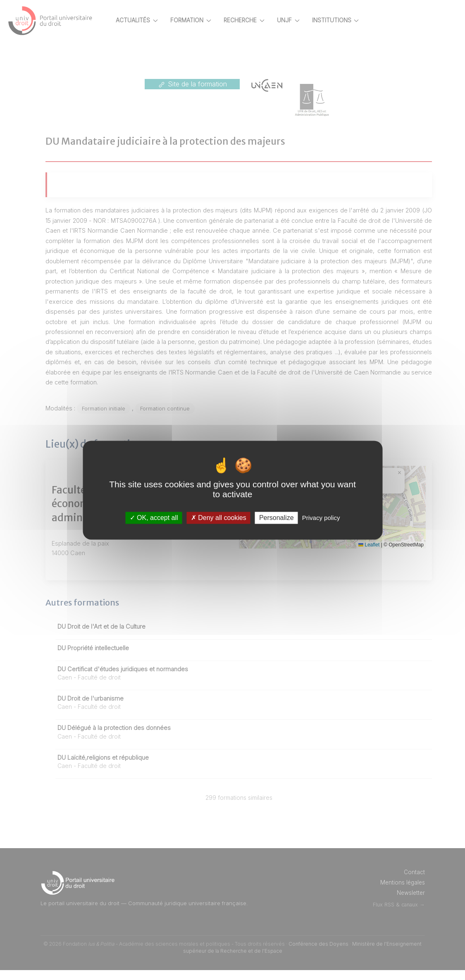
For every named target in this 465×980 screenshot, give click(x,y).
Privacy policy (321, 518)
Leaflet (369, 555)
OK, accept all (154, 518)
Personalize (277, 518)
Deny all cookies (219, 518)
